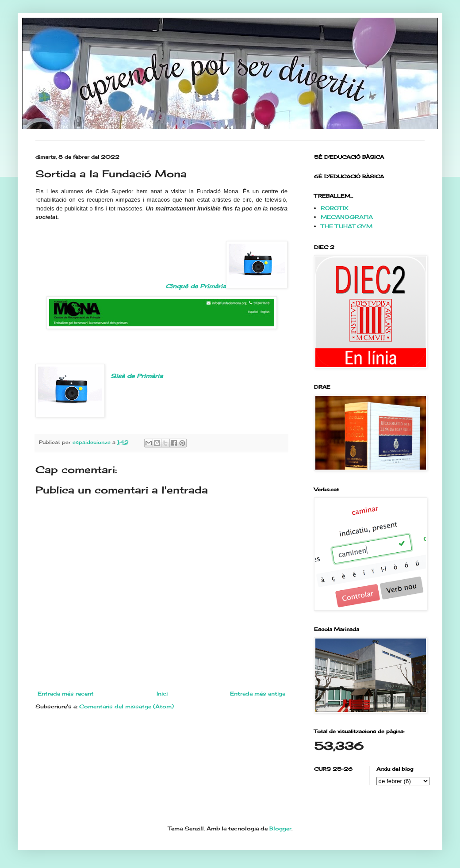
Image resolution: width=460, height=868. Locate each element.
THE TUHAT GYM (347, 226)
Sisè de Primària (137, 376)
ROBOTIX (335, 208)
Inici (162, 694)
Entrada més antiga (258, 694)
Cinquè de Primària (226, 265)
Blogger (280, 828)
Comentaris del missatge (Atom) (126, 706)
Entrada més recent (66, 694)
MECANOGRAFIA (347, 217)
